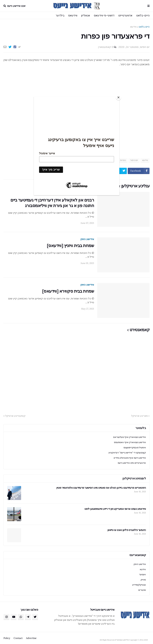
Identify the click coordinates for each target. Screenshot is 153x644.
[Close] (118, 97)
